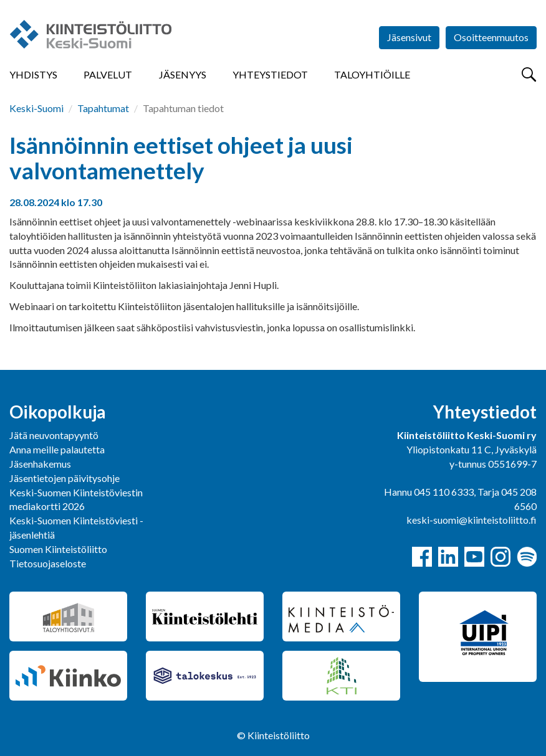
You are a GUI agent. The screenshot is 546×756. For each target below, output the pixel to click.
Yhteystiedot (270, 74)
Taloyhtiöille (372, 74)
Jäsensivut (409, 37)
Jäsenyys (183, 74)
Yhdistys (33, 74)
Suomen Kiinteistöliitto (58, 549)
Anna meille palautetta (57, 449)
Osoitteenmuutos (491, 37)
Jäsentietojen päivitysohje (65, 478)
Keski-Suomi (36, 108)
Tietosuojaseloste (48, 563)
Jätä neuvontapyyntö (54, 435)
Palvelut (108, 74)
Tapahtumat (103, 108)
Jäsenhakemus (40, 464)
